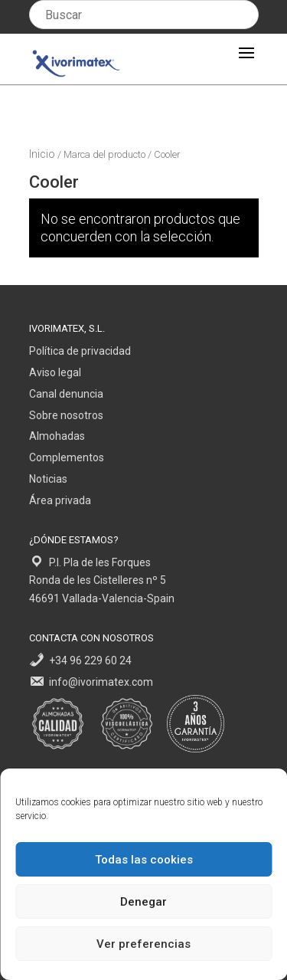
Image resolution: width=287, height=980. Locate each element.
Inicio (42, 154)
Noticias (48, 479)
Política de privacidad (80, 351)
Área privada (60, 500)
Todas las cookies (144, 860)
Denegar (143, 902)
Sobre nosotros (66, 415)
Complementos (67, 457)
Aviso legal (55, 372)
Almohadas (57, 436)
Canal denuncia (66, 394)
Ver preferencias (143, 944)
